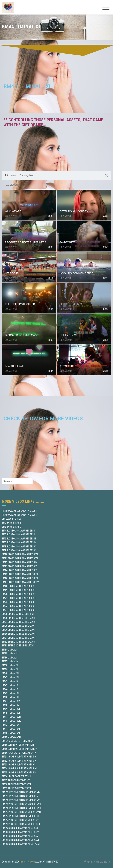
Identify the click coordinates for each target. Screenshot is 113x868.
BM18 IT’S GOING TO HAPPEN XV (18, 586)
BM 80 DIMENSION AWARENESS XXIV (20, 832)
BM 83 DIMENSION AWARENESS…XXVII (21, 844)
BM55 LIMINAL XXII (11, 733)
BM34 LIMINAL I (9, 650)
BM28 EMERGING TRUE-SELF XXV (18, 626)
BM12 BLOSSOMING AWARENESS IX (20, 562)
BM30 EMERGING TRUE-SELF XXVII (19, 634)
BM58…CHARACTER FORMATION (18, 745)
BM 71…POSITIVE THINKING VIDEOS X (20, 796)
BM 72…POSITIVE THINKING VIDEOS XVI (21, 800)
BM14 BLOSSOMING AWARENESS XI (20, 570)
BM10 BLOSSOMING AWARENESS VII (20, 554)
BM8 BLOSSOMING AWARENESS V (19, 547)
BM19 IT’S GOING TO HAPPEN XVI (18, 590)
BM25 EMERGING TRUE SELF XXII (18, 614)
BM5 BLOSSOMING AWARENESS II (19, 535)
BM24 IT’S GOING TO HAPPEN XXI (18, 610)
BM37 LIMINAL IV (10, 661)
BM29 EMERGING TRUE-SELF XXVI (18, 630)
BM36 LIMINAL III (10, 658)
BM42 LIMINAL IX (10, 681)
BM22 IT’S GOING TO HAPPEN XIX (18, 602)
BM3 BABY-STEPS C (12, 527)
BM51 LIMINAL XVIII (11, 717)
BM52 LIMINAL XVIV (12, 721)
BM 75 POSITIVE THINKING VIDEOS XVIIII (21, 812)
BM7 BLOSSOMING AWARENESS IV (19, 542)
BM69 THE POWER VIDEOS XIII (17, 788)
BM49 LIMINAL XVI (11, 709)
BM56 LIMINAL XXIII (11, 737)
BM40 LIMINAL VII (10, 673)
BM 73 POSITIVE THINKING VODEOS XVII (21, 804)
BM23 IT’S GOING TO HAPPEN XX (18, 606)
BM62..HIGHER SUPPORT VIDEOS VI (19, 761)
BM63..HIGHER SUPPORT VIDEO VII (19, 765)
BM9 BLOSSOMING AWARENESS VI (19, 550)
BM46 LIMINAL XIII (11, 697)
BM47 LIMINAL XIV (11, 701)
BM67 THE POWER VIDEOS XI (16, 781)
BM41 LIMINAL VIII (11, 677)
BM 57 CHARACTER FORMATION (18, 741)
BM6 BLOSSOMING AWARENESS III (19, 539)
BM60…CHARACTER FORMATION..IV (19, 749)
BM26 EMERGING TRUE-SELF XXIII (18, 618)
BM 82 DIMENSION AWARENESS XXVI (20, 840)
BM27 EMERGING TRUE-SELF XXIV (18, 622)
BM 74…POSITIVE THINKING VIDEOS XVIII (22, 808)
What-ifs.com (28, 862)
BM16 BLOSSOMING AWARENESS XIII (20, 578)
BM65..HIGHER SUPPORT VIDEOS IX (19, 773)
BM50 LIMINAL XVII (11, 713)
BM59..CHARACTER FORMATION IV (19, 753)
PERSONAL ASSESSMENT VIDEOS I (19, 511)
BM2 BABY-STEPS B (12, 523)
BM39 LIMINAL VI (10, 669)
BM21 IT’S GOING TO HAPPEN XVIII (19, 598)
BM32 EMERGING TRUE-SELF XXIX (18, 642)
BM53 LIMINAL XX (11, 725)
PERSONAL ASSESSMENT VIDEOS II (20, 515)
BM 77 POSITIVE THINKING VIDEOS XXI (21, 820)
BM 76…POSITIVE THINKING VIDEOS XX (21, 816)
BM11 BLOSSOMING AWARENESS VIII (20, 558)
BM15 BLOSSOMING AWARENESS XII (20, 574)
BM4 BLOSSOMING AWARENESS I (18, 531)
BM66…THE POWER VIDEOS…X (17, 776)
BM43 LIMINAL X (10, 685)
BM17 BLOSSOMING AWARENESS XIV (20, 582)
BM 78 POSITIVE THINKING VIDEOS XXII (21, 824)
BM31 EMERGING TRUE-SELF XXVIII (19, 638)
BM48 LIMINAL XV (11, 705)
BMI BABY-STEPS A (11, 519)
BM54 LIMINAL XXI (11, 729)
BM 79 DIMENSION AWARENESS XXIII (20, 828)
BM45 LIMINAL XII (10, 693)
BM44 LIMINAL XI (10, 689)
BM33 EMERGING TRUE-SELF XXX (18, 646)
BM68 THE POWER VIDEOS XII (16, 784)
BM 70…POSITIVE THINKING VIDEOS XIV (21, 792)
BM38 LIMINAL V (10, 665)
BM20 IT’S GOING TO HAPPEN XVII (18, 594)
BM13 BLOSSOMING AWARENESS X (19, 566)
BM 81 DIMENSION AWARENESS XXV (20, 836)
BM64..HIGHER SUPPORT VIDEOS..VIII (20, 768)
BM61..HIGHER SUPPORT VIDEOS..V (19, 757)
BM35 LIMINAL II (10, 654)
